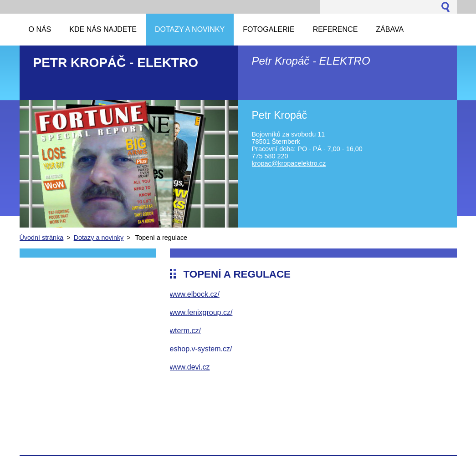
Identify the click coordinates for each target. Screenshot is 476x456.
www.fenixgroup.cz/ (201, 312)
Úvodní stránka (42, 238)
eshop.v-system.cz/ (201, 349)
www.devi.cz (190, 367)
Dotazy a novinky (99, 238)
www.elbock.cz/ (195, 294)
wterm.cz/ (185, 331)
